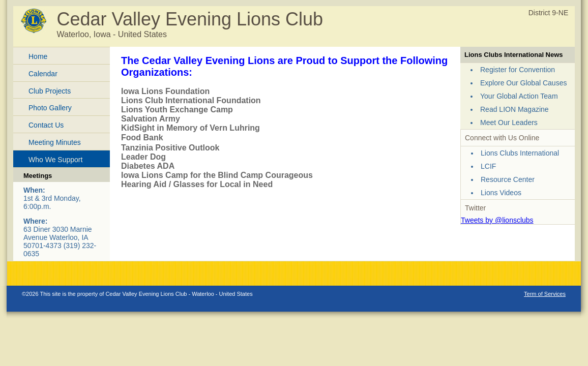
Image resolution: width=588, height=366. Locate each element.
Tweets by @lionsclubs (497, 220)
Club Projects (50, 91)
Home (38, 56)
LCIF (488, 166)
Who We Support (55, 160)
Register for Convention (518, 70)
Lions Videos (501, 193)
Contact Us (46, 125)
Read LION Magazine (514, 109)
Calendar (43, 74)
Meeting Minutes (55, 142)
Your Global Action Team (519, 96)
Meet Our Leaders (509, 123)
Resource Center (508, 179)
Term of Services (545, 294)
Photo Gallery (50, 108)
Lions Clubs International (520, 153)
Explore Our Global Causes (523, 83)
